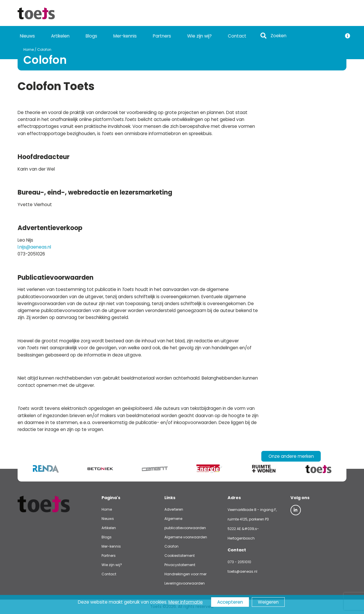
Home (23, 50)
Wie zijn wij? (199, 36)
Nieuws (27, 36)
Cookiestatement (180, 556)
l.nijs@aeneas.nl (34, 247)
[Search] (305, 36)
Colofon (39, 50)
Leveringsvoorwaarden (185, 583)
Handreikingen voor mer (185, 574)
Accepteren (230, 602)
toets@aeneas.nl (242, 571)
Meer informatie (186, 602)
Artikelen (60, 36)
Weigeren (268, 602)
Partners (162, 36)
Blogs (91, 36)
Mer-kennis (125, 36)
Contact (237, 36)
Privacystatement (180, 565)
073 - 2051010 (239, 562)
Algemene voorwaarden (186, 537)
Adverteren (174, 509)
